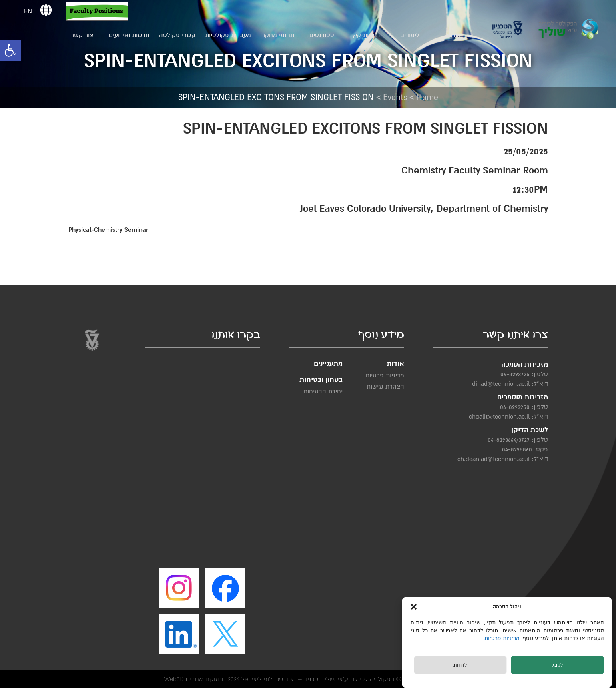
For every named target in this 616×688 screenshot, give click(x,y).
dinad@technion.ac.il (501, 384)
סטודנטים (322, 35)
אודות (454, 35)
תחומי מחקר (278, 35)
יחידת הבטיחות (323, 391)
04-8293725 (515, 374)
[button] (10, 50)
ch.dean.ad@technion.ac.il (493, 459)
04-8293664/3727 (509, 440)
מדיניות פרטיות (503, 638)
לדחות (460, 665)
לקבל (557, 665)
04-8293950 (515, 407)
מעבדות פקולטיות (228, 35)
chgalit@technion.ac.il (499, 417)
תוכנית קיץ (366, 35)
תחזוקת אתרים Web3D (195, 679)
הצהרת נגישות (385, 387)
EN (28, 11)
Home (427, 97)
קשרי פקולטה (177, 35)
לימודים (410, 35)
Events (395, 97)
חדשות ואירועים (129, 35)
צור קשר (82, 35)
